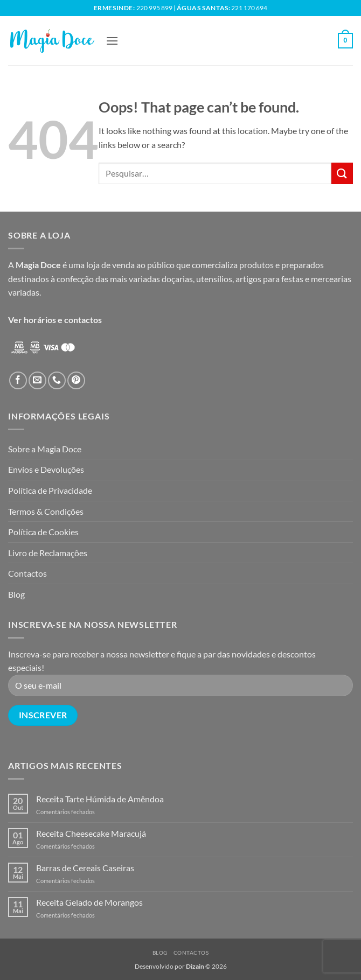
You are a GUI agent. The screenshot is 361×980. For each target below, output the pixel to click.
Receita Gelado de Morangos (89, 902)
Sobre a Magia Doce (45, 449)
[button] (112, 41)
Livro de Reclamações (48, 553)
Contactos (27, 573)
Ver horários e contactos (55, 320)
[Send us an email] (37, 380)
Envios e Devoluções (46, 469)
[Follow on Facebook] (18, 380)
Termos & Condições (46, 511)
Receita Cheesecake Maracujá (91, 833)
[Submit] (342, 173)
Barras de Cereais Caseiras (85, 868)
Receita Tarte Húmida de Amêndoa (100, 799)
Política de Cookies (43, 532)
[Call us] (57, 380)
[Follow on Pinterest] (76, 380)
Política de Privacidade (50, 490)
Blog (16, 594)
